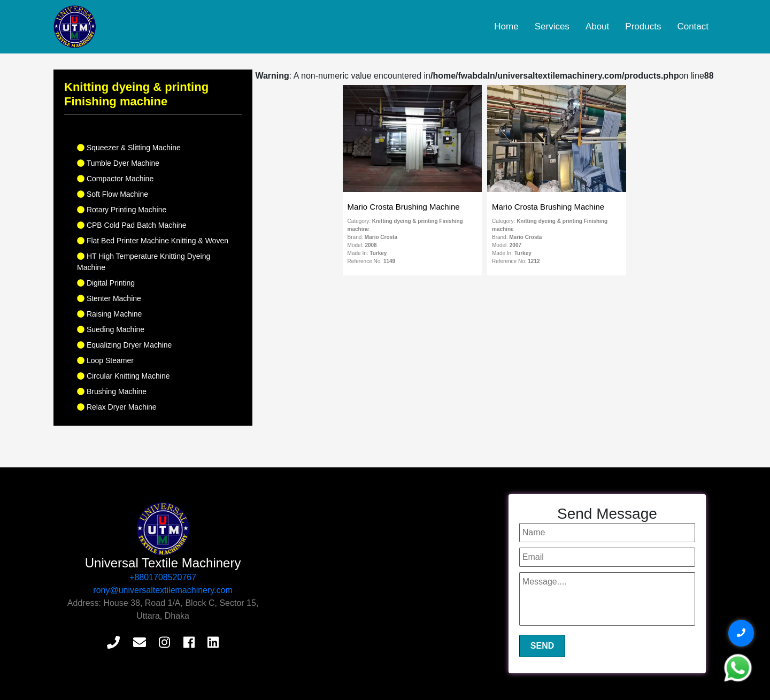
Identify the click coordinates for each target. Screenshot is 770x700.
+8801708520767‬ (163, 577)
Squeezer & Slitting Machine (129, 148)
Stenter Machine (109, 298)
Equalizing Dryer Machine (124, 345)
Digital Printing (106, 283)
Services (552, 26)
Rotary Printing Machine (122, 210)
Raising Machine (109, 314)
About (597, 26)
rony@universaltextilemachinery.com (163, 590)
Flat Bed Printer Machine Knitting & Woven (153, 241)
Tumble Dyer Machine (118, 163)
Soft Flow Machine (113, 194)
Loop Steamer (105, 360)
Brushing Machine (112, 391)
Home (506, 26)
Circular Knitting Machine (124, 376)
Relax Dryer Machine (117, 407)
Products (643, 26)
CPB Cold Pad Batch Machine (132, 225)
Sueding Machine (111, 329)
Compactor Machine (115, 179)
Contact (693, 26)
